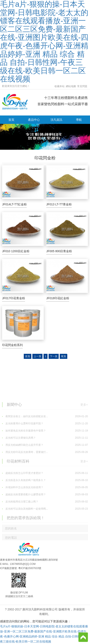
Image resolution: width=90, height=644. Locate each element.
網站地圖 (71, 86)
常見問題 (82, 86)
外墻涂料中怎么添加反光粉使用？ (45, 507)
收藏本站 (60, 86)
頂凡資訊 (56, 120)
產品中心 (34, 120)
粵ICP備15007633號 (30, 568)
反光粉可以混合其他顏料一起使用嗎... (45, 529)
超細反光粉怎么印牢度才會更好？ (45, 493)
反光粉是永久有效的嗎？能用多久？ (45, 500)
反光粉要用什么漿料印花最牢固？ (45, 443)
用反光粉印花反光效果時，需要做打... (45, 472)
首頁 (11, 120)
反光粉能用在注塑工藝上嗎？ (45, 522)
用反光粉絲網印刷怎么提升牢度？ (45, 465)
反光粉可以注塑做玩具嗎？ (45, 458)
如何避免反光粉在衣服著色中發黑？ (45, 451)
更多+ (84, 424)
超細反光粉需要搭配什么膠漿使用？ (45, 514)
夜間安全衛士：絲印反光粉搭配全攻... (45, 436)
